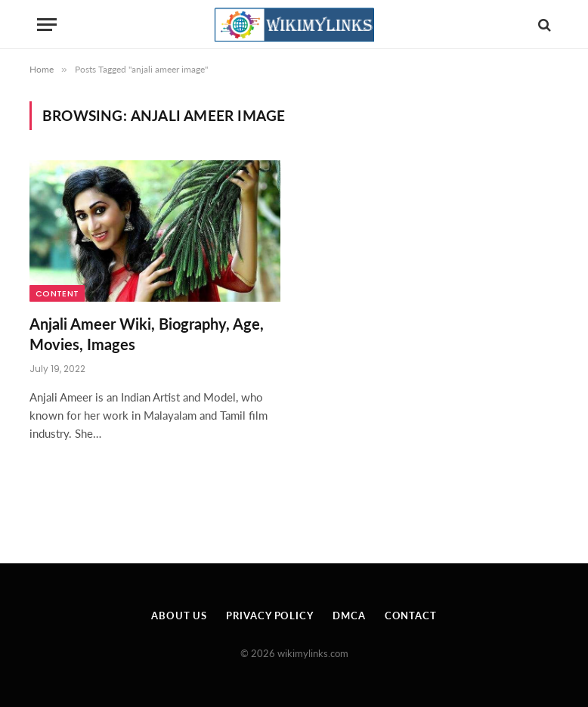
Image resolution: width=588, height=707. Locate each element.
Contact (411, 616)
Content (57, 293)
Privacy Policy (270, 616)
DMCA (349, 616)
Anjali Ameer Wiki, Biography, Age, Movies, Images (147, 334)
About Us (179, 616)
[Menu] (47, 25)
